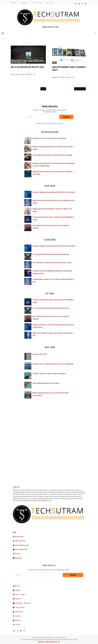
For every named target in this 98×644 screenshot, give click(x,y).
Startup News (17, 558)
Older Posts (80, 89)
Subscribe (24, 3)
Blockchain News (18, 537)
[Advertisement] (50, 420)
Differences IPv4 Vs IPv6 (40, 354)
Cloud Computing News (20, 549)
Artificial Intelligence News (21, 545)
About (16, 594)
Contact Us (17, 599)
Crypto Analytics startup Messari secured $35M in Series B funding (52, 155)
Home (43, 89)
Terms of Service (36, 3)
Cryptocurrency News (19, 541)
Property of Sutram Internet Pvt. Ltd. (49, 642)
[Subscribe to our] (76, 3)
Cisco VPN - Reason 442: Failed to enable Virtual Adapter (49, 373)
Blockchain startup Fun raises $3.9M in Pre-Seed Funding (49, 138)
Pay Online (17, 616)
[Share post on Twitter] (29, 74)
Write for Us (27, 603)
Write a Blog (50, 3)
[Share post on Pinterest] (31, 74)
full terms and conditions (40, 500)
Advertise (14, 3)
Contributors (18, 603)
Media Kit (17, 620)
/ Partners (22, 594)
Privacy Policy (18, 612)
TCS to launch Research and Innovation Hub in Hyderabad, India (51, 254)
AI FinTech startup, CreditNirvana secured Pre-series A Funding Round (53, 364)
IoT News (16, 554)
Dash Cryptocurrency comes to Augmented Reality (69, 69)
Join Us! (17, 624)
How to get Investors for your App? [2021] (27, 67)
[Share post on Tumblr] (34, 74)
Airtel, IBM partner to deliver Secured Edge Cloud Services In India (52, 262)
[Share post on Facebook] (26, 74)
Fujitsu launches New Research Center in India (46, 383)
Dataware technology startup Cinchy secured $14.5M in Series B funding (54, 192)
